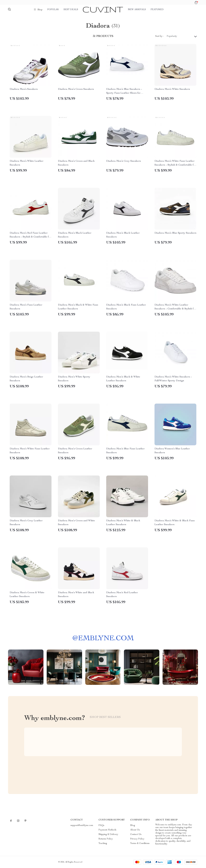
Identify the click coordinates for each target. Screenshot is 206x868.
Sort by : (159, 36)
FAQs (101, 825)
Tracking (103, 843)
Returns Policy (106, 839)
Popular (53, 10)
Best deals (71, 10)
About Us (135, 830)
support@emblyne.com (82, 825)
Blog (133, 825)
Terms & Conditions (140, 843)
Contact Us (136, 834)
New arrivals (137, 10)
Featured (157, 10)
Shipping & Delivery (108, 834)
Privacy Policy (137, 839)
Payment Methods (107, 830)
